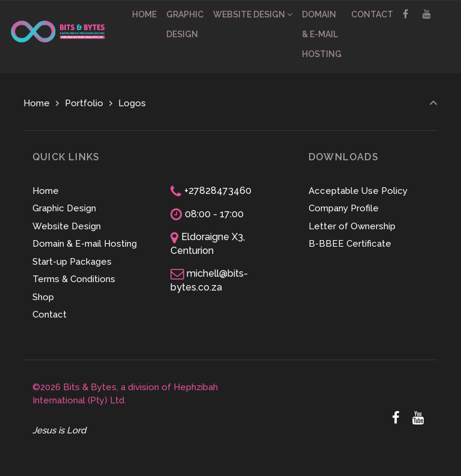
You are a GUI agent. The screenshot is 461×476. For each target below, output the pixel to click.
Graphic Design (64, 208)
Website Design (67, 226)
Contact (50, 315)
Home (37, 103)
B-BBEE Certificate (350, 244)
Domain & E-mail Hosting (85, 244)
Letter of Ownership (352, 226)
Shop (43, 297)
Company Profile (344, 208)
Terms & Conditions (74, 279)
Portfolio (84, 103)
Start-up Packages (72, 262)
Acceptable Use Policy (358, 191)
